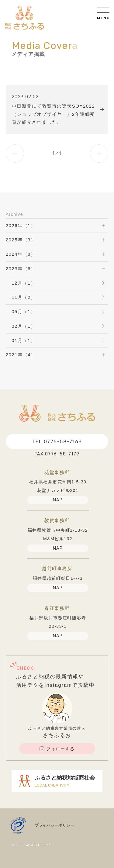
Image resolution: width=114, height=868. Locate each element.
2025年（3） (21, 240)
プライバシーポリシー (54, 825)
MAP (58, 500)
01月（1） (24, 340)
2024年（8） (21, 254)
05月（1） (24, 311)
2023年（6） (21, 269)
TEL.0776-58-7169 (57, 442)
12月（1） (24, 283)
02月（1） (24, 326)
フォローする (57, 749)
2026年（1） (21, 225)
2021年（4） (21, 355)
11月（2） (24, 297)
